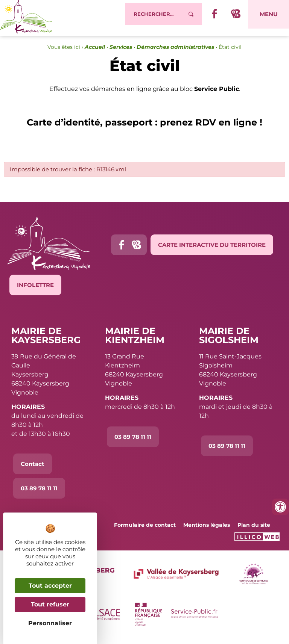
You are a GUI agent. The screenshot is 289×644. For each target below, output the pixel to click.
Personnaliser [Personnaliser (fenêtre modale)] (50, 623)
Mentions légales (207, 529)
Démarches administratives (175, 51)
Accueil (95, 51)
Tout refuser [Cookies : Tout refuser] (50, 604)
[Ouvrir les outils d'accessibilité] (280, 507)
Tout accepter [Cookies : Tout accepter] (50, 586)
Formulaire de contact (145, 529)
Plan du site (254, 529)
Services (121, 51)
